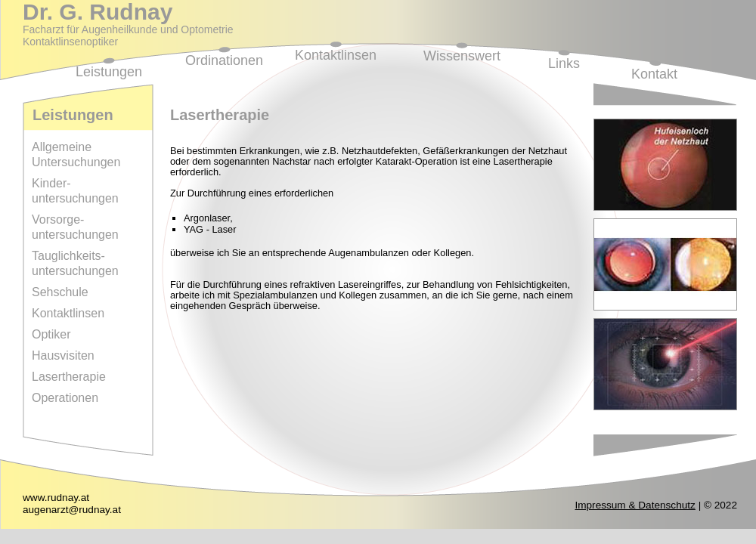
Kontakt (654, 74)
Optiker (51, 334)
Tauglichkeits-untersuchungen (75, 263)
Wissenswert (462, 56)
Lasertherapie (69, 377)
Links (564, 63)
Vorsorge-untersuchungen (75, 227)
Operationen (65, 398)
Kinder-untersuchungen (75, 191)
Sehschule (60, 292)
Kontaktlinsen (336, 55)
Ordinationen (224, 60)
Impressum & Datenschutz (635, 505)
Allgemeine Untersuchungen (76, 155)
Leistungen (109, 72)
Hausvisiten (63, 355)
